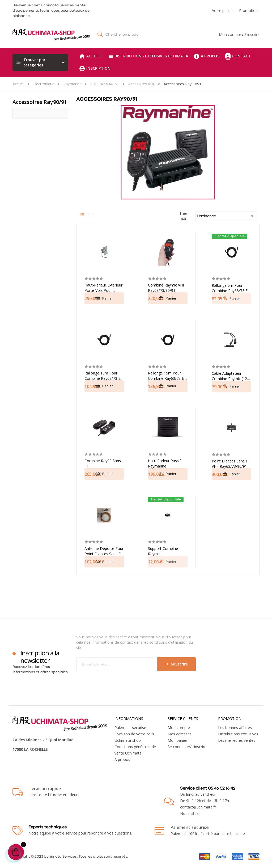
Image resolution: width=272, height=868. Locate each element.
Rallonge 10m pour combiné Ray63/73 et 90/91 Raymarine (103, 376)
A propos (122, 759)
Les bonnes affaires (235, 728)
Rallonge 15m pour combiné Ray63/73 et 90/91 (167, 376)
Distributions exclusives (238, 734)
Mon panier (177, 740)
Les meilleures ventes (237, 740)
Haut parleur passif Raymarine (164, 463)
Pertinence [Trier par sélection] (226, 216)
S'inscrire (252, 34)
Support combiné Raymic (163, 551)
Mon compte (230, 34)
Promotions (249, 10)
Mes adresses (180, 734)
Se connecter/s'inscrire (187, 747)
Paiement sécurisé (130, 728)
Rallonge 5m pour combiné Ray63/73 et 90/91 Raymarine (230, 288)
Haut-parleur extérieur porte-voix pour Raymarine (103, 288)
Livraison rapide (45, 789)
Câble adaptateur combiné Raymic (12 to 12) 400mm (229, 376)
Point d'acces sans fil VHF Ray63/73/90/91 (231, 464)
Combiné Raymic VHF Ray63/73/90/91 (166, 288)
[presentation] (121, 682)
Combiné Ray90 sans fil (103, 463)
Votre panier (222, 10)
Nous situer (190, 813)
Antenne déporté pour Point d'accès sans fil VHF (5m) (104, 551)
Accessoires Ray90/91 (40, 102)
